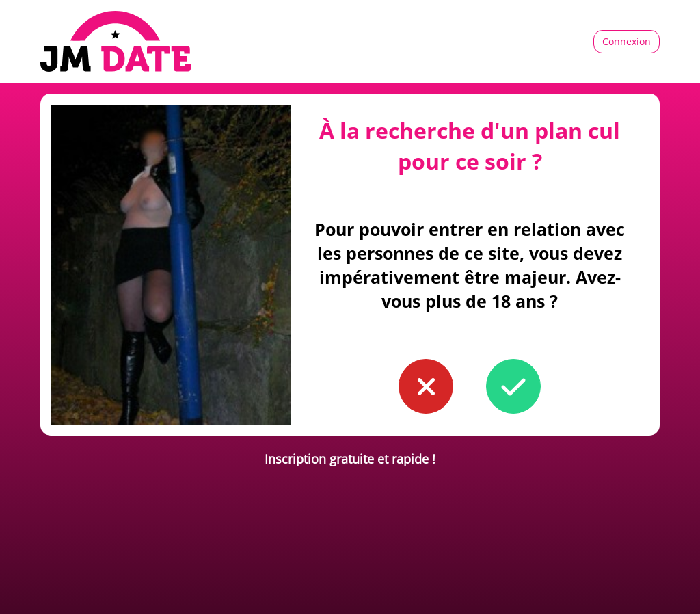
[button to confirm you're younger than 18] (426, 386)
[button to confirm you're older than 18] (513, 386)
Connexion (627, 41)
